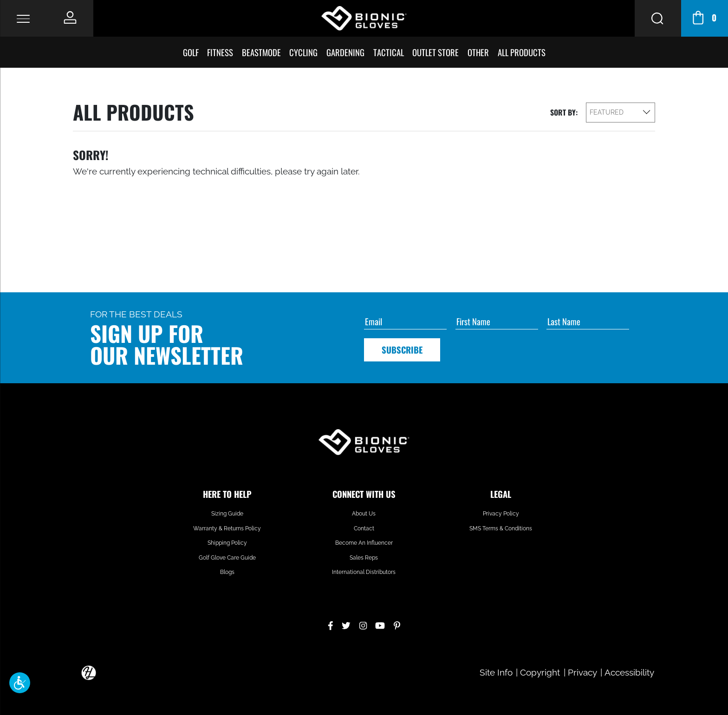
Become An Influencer (364, 543)
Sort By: (564, 112)
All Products (522, 52)
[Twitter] (346, 624)
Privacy (582, 672)
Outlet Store (435, 52)
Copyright (540, 672)
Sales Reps (364, 558)
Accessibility (629, 672)
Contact (364, 528)
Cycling (303, 52)
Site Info (496, 672)
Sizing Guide (227, 514)
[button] (20, 683)
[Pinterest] (397, 624)
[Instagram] (363, 624)
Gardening (345, 52)
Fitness (220, 52)
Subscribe (402, 350)
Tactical (389, 52)
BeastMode (261, 52)
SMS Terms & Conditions (501, 528)
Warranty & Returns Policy (227, 528)
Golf (191, 52)
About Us (364, 514)
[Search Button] (658, 18)
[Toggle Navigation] (23, 19)
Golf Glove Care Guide (227, 558)
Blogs (227, 572)
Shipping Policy (227, 543)
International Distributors (364, 572)
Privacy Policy (501, 514)
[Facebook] (331, 624)
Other (478, 52)
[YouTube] (380, 624)
